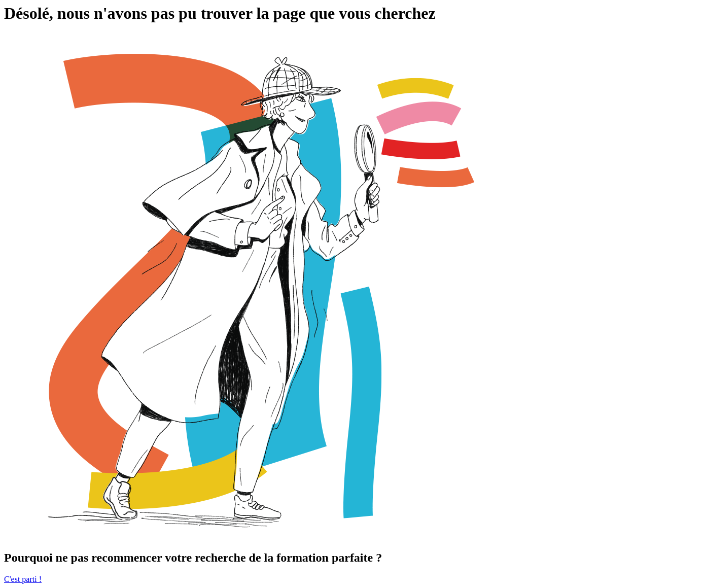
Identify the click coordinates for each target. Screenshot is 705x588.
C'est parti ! (23, 579)
